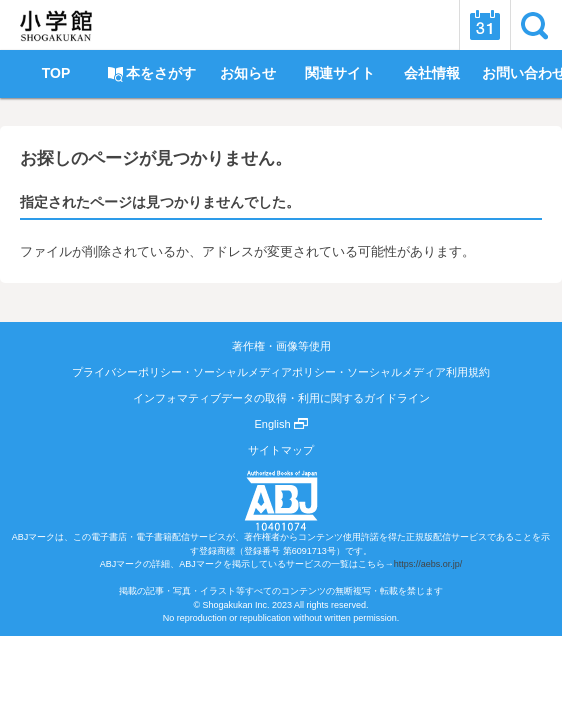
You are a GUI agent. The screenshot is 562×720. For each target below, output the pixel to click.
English (280, 424)
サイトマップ (281, 450)
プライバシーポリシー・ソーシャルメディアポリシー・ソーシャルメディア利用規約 (281, 372)
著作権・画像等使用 (281, 346)
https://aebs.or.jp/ (428, 564)
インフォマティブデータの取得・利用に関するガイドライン (281, 398)
